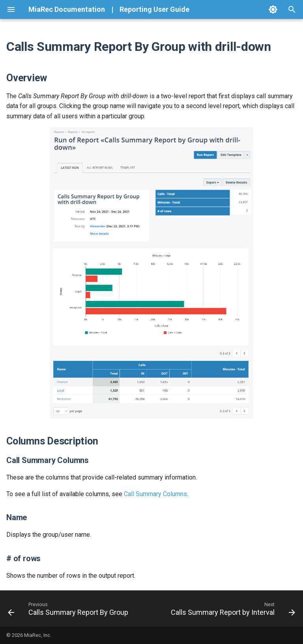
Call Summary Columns (155, 494)
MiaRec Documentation (67, 9)
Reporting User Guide (154, 9)
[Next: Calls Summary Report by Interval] (232, 609)
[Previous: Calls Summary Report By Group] (69, 609)
